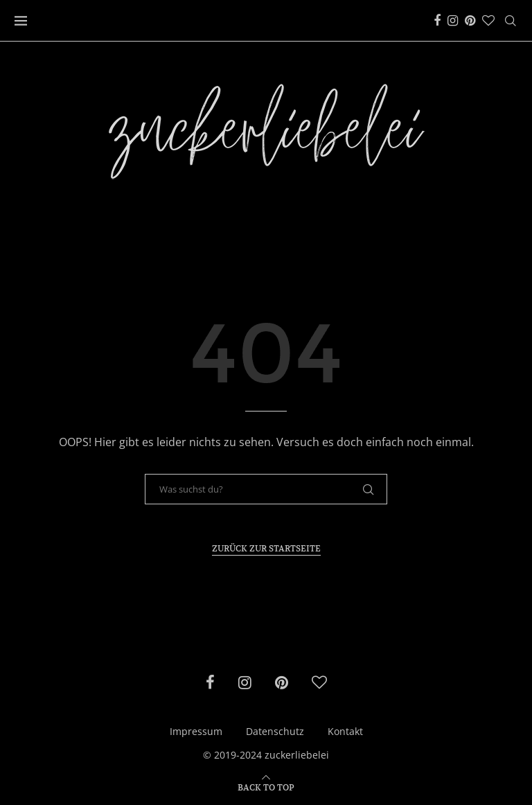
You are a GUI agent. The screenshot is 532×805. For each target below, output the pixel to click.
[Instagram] (453, 21)
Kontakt (345, 731)
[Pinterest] (470, 21)
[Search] (511, 21)
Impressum (196, 731)
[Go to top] (266, 787)
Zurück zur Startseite (266, 548)
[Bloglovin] (488, 21)
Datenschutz (275, 731)
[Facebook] (437, 21)
